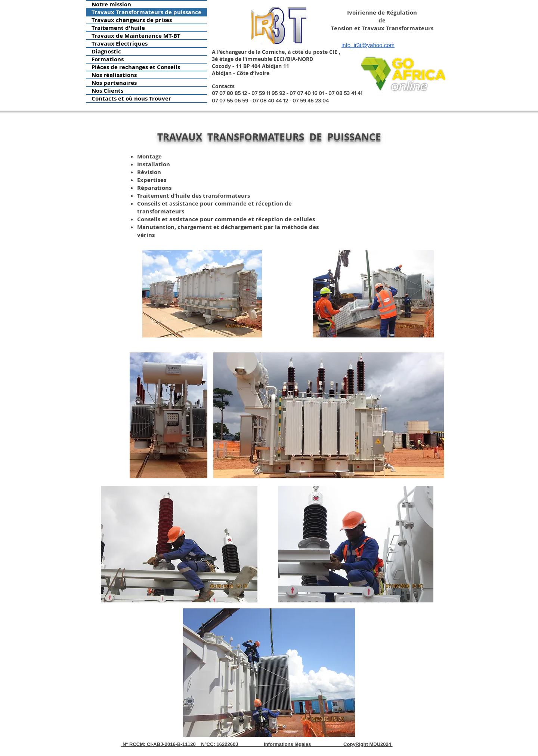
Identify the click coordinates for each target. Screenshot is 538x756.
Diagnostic (106, 51)
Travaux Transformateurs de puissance (146, 12)
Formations (108, 59)
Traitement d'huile (118, 28)
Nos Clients (107, 91)
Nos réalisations (114, 75)
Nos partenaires (114, 83)
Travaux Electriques (120, 44)
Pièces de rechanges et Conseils (136, 67)
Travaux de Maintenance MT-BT (136, 36)
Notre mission (111, 4)
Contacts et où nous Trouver (131, 98)
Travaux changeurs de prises (132, 20)
